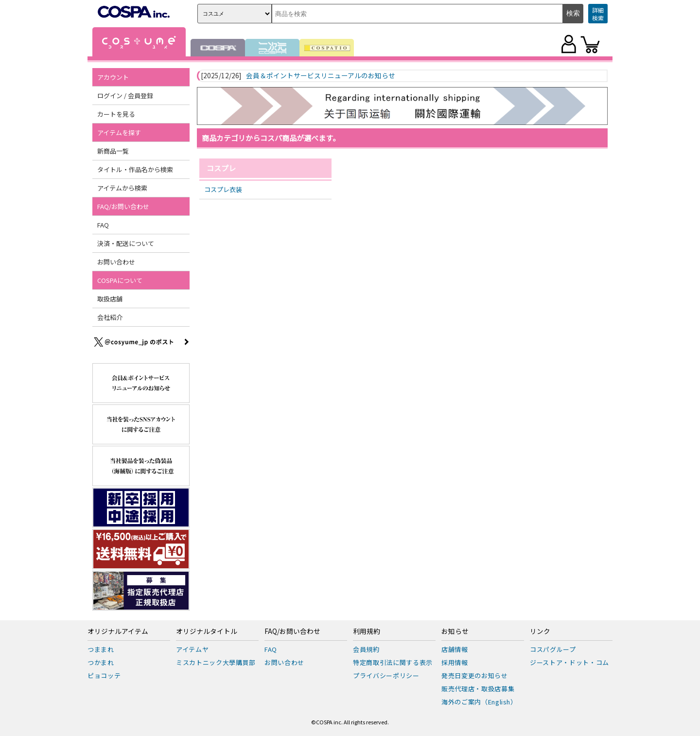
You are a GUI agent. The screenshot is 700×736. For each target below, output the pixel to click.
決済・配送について (126, 243)
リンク (540, 631)
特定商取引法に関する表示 (393, 662)
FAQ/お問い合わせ (123, 206)
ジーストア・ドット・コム (569, 662)
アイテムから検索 (122, 188)
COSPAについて (120, 280)
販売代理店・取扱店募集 (478, 689)
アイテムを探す (119, 132)
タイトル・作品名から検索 (135, 169)
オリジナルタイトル (207, 631)
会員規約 (366, 649)
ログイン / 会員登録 (125, 96)
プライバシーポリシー (386, 675)
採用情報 (455, 662)
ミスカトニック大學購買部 (216, 662)
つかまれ (101, 662)
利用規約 (367, 631)
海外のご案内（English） (479, 702)
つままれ (101, 649)
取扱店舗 (110, 299)
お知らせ (455, 631)
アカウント (113, 77)
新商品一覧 (113, 151)
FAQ (103, 225)
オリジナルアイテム (118, 631)
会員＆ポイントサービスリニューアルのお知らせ (321, 76)
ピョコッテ (104, 675)
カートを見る (116, 114)
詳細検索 (598, 14)
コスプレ (221, 168)
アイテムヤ (192, 649)
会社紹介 (110, 317)
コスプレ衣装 (223, 189)
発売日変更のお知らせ (475, 675)
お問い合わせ (116, 262)
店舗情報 (455, 649)
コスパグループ (553, 649)
